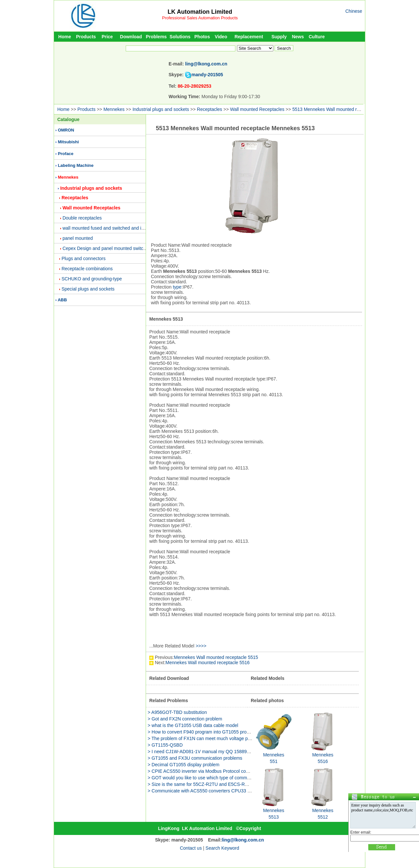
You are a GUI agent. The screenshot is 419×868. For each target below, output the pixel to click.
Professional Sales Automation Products (200, 18)
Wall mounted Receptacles (257, 109)
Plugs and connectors (84, 258)
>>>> (201, 646)
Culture (317, 37)
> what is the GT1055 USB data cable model (193, 725)
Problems (156, 37)
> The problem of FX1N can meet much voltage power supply (210, 738)
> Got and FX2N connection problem (185, 719)
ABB (62, 300)
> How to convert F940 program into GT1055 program (202, 732)
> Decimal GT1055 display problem (183, 765)
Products (86, 37)
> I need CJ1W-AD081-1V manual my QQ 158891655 (202, 752)
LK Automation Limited (200, 12)
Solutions (180, 37)
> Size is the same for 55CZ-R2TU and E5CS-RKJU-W (203, 784)
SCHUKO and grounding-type (92, 279)
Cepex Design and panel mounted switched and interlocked (123, 248)
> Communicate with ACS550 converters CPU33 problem (206, 791)
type (177, 287)
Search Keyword (222, 848)
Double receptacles (82, 218)
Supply (279, 37)
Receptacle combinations (87, 269)
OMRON (66, 130)
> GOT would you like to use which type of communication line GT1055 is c (224, 778)
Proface (66, 154)
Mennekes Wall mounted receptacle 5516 (208, 663)
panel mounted (78, 238)
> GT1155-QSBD (165, 745)
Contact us (191, 848)
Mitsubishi (68, 142)
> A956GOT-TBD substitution (177, 712)
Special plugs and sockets (88, 289)
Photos (202, 37)
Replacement (249, 37)
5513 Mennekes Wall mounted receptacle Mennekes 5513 (351, 109)
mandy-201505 (207, 75)
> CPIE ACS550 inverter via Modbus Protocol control (201, 771)
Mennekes (114, 109)
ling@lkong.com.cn (206, 64)
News (298, 37)
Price (107, 37)
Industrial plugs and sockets (161, 109)
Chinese (354, 11)
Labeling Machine (76, 165)
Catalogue (68, 119)
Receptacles (210, 109)
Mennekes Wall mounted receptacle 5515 (216, 657)
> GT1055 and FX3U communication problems (195, 758)
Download (131, 37)
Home (65, 37)
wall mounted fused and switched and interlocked (112, 228)
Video (221, 37)
